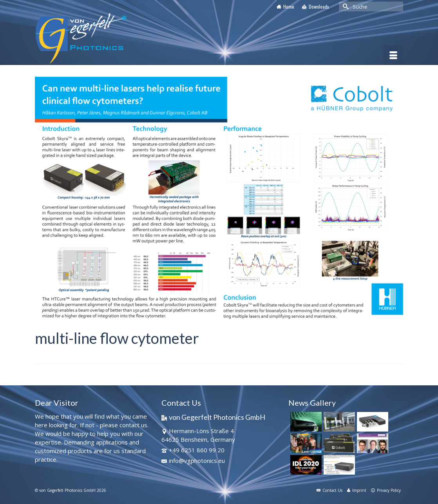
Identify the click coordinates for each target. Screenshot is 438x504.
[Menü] (393, 55)
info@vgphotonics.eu (193, 461)
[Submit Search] (345, 6)
